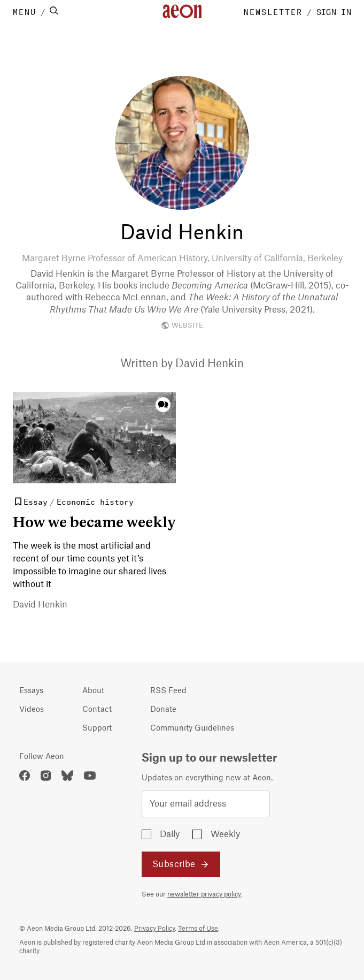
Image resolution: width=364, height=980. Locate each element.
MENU (25, 11)
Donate (163, 710)
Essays (31, 691)
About (93, 691)
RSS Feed (168, 691)
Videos (32, 710)
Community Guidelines (192, 728)
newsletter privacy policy (204, 894)
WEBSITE (182, 325)
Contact (97, 710)
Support (97, 728)
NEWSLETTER (273, 11)
